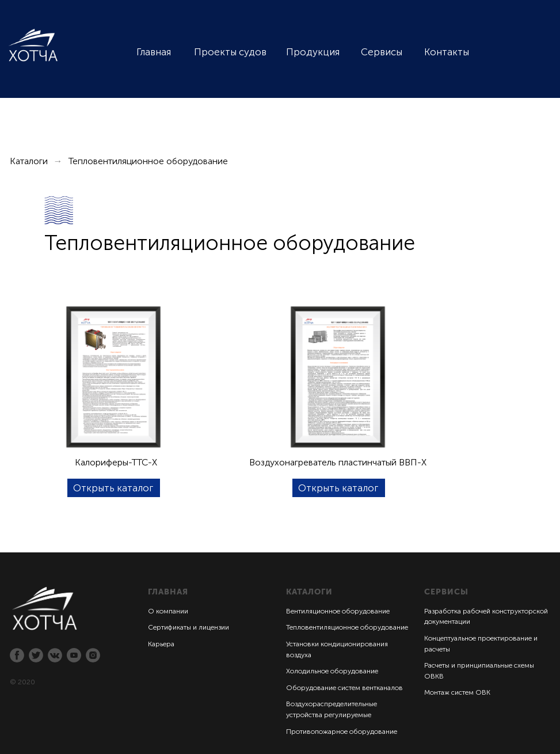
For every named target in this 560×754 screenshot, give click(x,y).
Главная (154, 52)
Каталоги (29, 161)
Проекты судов (230, 52)
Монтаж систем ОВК (457, 692)
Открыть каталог (113, 488)
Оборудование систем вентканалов (344, 688)
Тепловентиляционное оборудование (347, 627)
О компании (168, 611)
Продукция (313, 52)
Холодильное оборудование (332, 671)
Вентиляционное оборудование (338, 611)
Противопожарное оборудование (342, 732)
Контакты (447, 52)
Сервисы (382, 52)
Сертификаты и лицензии (188, 627)
